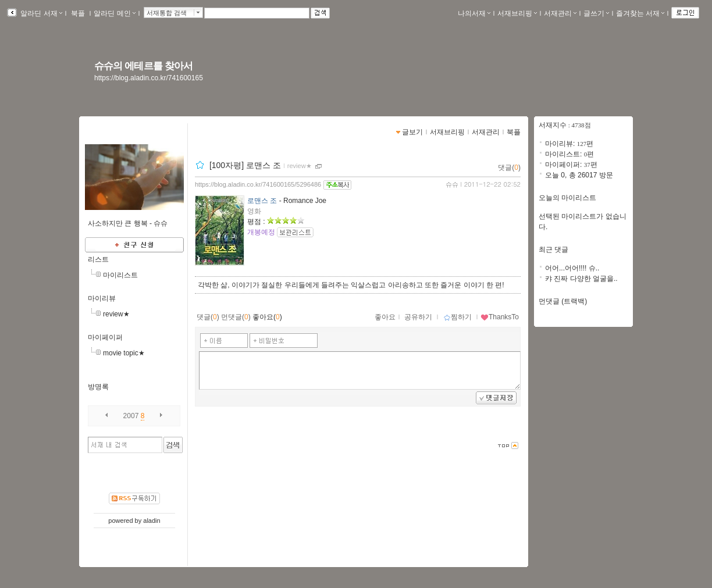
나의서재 (474, 13)
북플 (78, 13)
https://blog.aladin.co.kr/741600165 (149, 78)
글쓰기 (596, 13)
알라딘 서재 (40, 13)
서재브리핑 (517, 13)
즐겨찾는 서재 (640, 13)
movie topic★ (124, 353)
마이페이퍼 (105, 337)
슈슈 (452, 184)
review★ (116, 314)
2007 (131, 416)
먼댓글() (236, 317)
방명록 (98, 387)
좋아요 (385, 317)
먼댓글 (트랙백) (563, 301)
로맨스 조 (262, 201)
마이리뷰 (102, 298)
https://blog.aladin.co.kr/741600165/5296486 (258, 184)
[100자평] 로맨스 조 (245, 165)
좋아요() (267, 317)
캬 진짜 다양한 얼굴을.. (581, 279)
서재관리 (560, 13)
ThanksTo (500, 317)
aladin (152, 521)
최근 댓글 (553, 250)
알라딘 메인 (114, 13)
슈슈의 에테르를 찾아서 (143, 66)
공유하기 (418, 317)
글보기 (412, 132)
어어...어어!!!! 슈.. (572, 268)
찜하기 (458, 317)
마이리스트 (120, 275)
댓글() (509, 168)
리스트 (98, 259)
